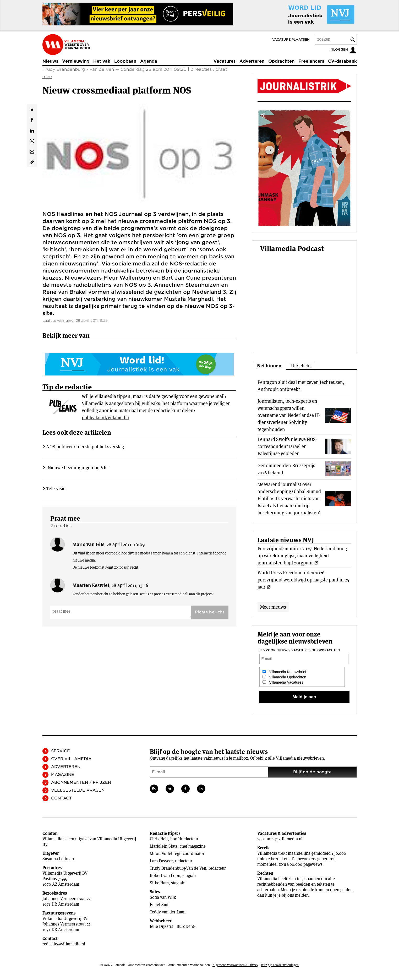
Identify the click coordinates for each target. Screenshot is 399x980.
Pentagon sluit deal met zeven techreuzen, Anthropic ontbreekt (301, 386)
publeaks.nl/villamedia (105, 397)
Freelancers (311, 61)
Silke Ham (159, 883)
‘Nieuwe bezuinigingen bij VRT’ (78, 447)
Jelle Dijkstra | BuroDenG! (173, 926)
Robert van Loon (165, 876)
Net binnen (269, 366)
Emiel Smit (160, 905)
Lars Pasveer (161, 861)
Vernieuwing (76, 61)
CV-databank (342, 61)
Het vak (102, 61)
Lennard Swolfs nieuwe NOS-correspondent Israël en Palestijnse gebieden (287, 446)
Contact (61, 798)
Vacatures (225, 61)
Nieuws (50, 61)
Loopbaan (125, 61)
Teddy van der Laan (168, 912)
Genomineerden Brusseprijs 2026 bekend (286, 469)
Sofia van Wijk (163, 897)
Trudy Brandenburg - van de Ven (78, 69)
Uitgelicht (301, 366)
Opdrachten (281, 61)
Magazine (63, 775)
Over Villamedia (71, 759)
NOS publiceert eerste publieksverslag (85, 426)
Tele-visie (56, 468)
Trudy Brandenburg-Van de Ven (178, 868)
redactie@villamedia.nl (64, 944)
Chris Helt (159, 839)
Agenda (149, 61)
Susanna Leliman (58, 859)
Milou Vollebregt (165, 854)
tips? (174, 833)
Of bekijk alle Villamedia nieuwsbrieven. (288, 758)
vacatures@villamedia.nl (280, 839)
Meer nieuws (273, 607)
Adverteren (252, 61)
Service (61, 751)
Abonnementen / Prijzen (81, 782)
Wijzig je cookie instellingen (280, 965)
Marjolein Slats (164, 846)
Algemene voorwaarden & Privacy (235, 965)
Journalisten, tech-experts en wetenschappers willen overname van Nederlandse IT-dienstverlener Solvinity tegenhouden (289, 415)
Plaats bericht (210, 592)
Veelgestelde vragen (78, 790)
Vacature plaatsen (291, 39)
